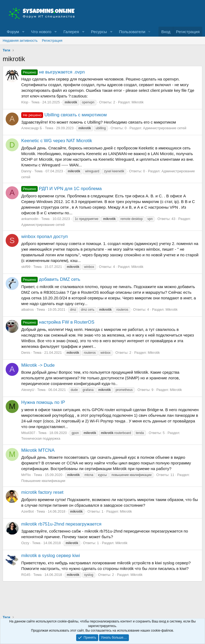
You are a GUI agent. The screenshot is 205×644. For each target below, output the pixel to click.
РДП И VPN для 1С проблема (61, 189)
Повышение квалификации (43, 481)
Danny (26, 171)
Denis (26, 353)
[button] (23, 32)
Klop (25, 102)
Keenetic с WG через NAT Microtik (57, 141)
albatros (27, 309)
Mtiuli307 (28, 433)
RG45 (26, 575)
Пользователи (132, 32)
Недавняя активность (20, 41)
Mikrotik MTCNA (38, 450)
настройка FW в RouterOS (58, 322)
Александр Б (32, 128)
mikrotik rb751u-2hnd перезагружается (61, 524)
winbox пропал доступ (45, 237)
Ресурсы (99, 32)
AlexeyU (28, 390)
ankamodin (30, 219)
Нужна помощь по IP (43, 402)
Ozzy (25, 543)
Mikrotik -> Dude (38, 365)
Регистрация (52, 41)
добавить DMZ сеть (51, 279)
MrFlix (26, 475)
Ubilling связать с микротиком (64, 115)
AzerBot (27, 511)
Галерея (71, 32)
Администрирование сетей (165, 128)
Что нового (41, 32)
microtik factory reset (42, 492)
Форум (13, 32)
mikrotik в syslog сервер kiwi (51, 556)
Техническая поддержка (41, 438)
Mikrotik (138, 102)
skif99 (26, 267)
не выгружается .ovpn (53, 72)
